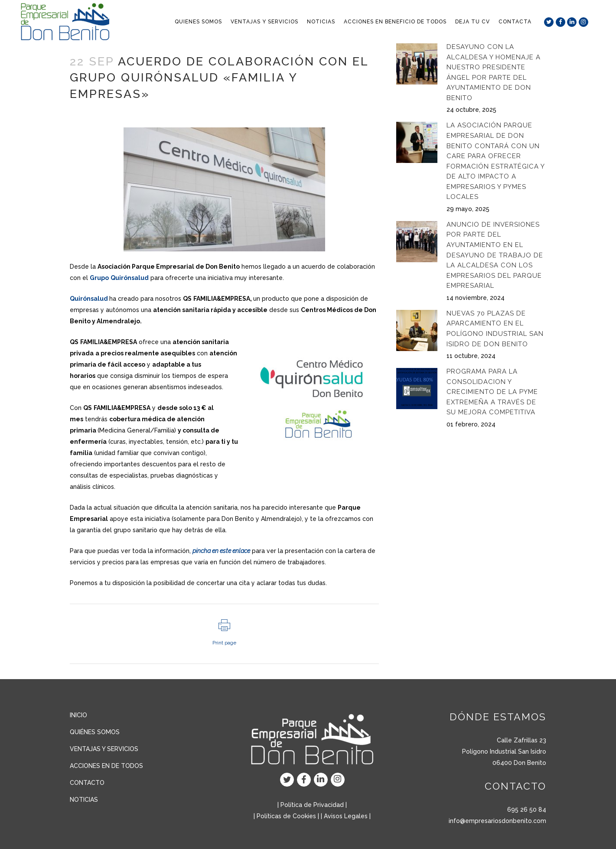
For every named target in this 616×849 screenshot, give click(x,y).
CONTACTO (87, 783)
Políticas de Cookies (286, 816)
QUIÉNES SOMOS (95, 732)
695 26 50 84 (527, 810)
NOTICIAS (84, 800)
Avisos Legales (346, 816)
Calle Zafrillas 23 (521, 740)
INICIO (78, 715)
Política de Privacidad (312, 805)
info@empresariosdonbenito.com (497, 821)
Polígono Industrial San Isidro (504, 751)
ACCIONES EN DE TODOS (106, 766)
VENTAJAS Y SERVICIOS (104, 749)
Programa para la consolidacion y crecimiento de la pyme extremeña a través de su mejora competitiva (492, 392)
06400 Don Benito (519, 763)
